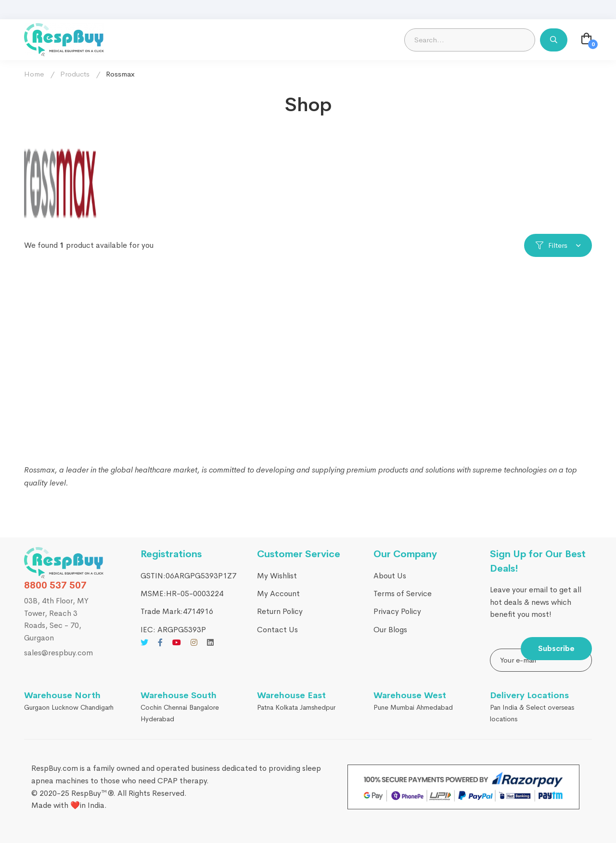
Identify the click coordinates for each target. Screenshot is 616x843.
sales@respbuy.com (58, 653)
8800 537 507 (55, 585)
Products (75, 74)
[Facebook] (160, 642)
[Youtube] (177, 642)
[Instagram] (194, 642)
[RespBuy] (64, 563)
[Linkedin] (210, 642)
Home (34, 74)
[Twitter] (144, 642)
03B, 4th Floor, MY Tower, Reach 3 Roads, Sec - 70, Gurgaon (56, 619)
